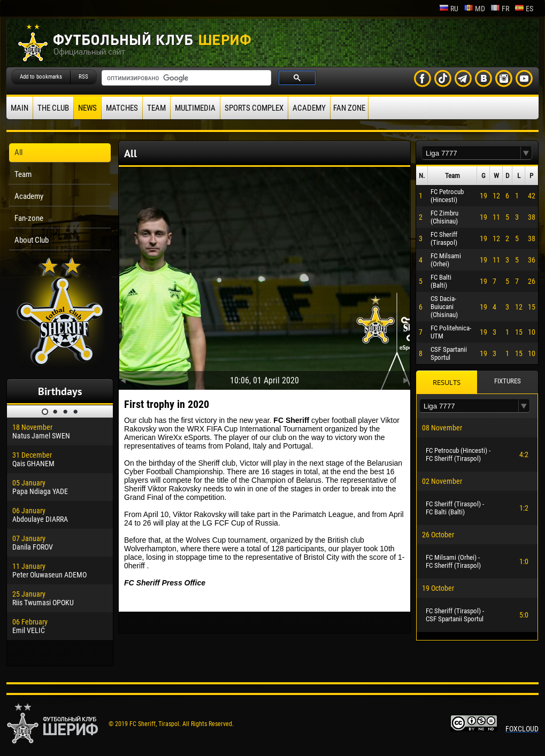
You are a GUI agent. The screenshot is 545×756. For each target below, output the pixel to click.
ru (449, 9)
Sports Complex (254, 108)
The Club (53, 108)
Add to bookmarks (41, 77)
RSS (83, 77)
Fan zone (349, 108)
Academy (309, 108)
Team (156, 108)
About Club (32, 240)
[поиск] (185, 78)
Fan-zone (29, 218)
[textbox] (471, 153)
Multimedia (195, 108)
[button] (526, 153)
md (474, 9)
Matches (122, 108)
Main (20, 108)
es (524, 9)
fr (500, 9)
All (18, 152)
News (87, 108)
